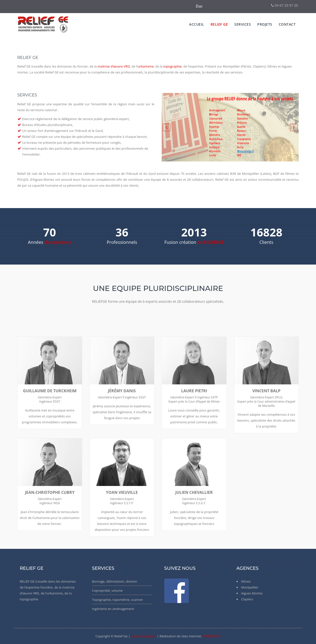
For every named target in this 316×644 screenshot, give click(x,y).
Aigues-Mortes (252, 593)
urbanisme (146, 66)
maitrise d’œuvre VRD (114, 66)
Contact (287, 24)
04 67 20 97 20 (285, 5)
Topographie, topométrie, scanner (118, 600)
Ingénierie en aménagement (113, 609)
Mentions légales (143, 636)
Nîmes (246, 581)
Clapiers (247, 599)
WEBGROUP (212, 636)
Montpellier (250, 587)
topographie (172, 66)
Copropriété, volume (108, 590)
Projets (265, 24)
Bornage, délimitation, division (115, 581)
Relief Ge (219, 24)
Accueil (197, 24)
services (243, 24)
